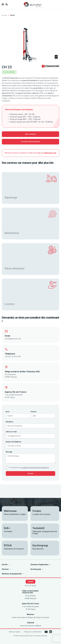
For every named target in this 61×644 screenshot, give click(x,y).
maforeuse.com (50, 153)
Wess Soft (30, 636)
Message (9, 452)
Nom (8, 412)
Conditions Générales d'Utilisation (35, 467)
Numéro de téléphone (13, 442)
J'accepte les (29, 467)
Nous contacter (31, 134)
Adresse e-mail (11, 432)
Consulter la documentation (30, 142)
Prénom (34, 412)
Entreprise (9, 422)
